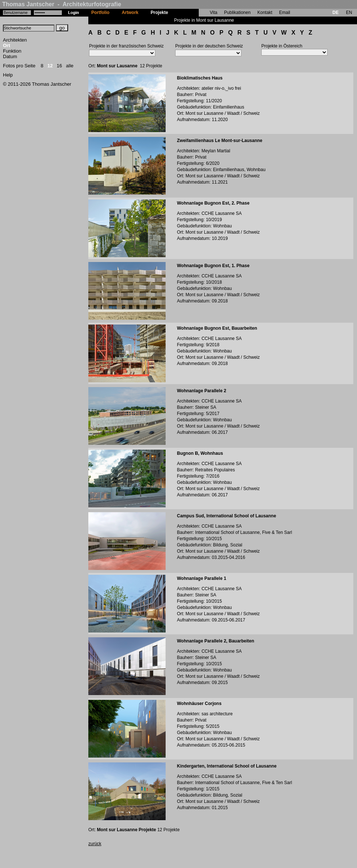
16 (59, 66)
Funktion (12, 51)
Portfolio (100, 13)
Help (8, 75)
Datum (10, 56)
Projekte (159, 13)
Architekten (15, 40)
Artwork (130, 13)
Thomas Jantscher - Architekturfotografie (62, 4)
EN (349, 13)
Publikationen (237, 13)
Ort (7, 45)
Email (284, 13)
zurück (95, 844)
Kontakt (265, 13)
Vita (213, 13)
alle (70, 66)
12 (50, 66)
